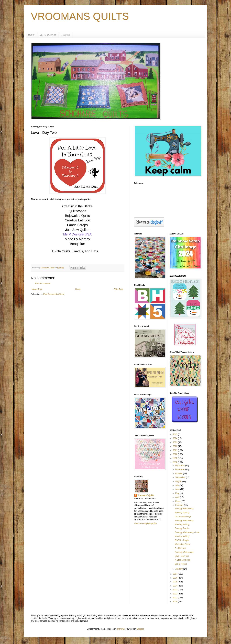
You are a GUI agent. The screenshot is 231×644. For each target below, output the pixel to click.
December (180, 466)
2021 (175, 450)
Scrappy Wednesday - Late (187, 532)
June (178, 489)
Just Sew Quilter (77, 230)
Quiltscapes (77, 211)
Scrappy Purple (182, 528)
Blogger (140, 629)
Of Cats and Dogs (183, 516)
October (179, 473)
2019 (175, 458)
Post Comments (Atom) (54, 294)
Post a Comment (43, 284)
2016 (175, 578)
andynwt (121, 629)
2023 (175, 442)
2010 (175, 602)
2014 (175, 586)
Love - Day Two (182, 556)
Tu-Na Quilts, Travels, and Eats (75, 251)
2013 (175, 590)
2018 (175, 462)
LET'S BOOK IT (48, 35)
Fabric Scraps (77, 225)
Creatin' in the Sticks (78, 206)
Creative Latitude (78, 220)
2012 (175, 594)
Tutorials (66, 35)
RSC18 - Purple (182, 540)
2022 (175, 446)
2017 (175, 574)
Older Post (118, 289)
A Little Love (180, 548)
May (178, 493)
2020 (175, 454)
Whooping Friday (183, 544)
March (178, 501)
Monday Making (182, 513)
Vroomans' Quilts (146, 495)
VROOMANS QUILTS (80, 16)
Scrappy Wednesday (184, 509)
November (180, 469)
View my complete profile (145, 523)
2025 (175, 434)
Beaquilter (77, 244)
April (178, 497)
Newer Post (37, 289)
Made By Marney (78, 239)
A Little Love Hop (183, 560)
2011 (175, 598)
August (179, 481)
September (181, 477)
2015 (175, 582)
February (180, 505)
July (177, 485)
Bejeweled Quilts (77, 216)
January (179, 569)
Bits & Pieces (181, 564)
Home (31, 35)
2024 (175, 438)
